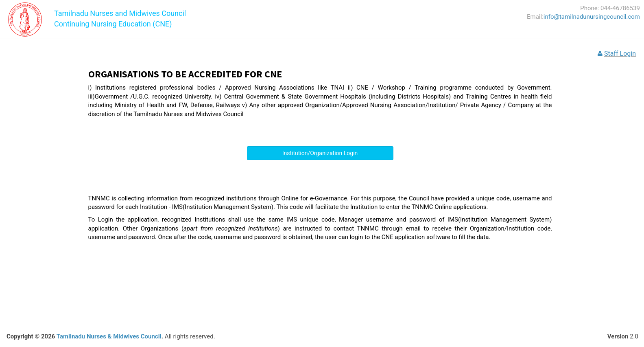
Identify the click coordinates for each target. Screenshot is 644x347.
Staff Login (620, 54)
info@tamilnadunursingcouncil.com (592, 17)
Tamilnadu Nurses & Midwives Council (109, 336)
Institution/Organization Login (320, 153)
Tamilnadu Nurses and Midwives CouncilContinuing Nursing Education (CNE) (120, 16)
